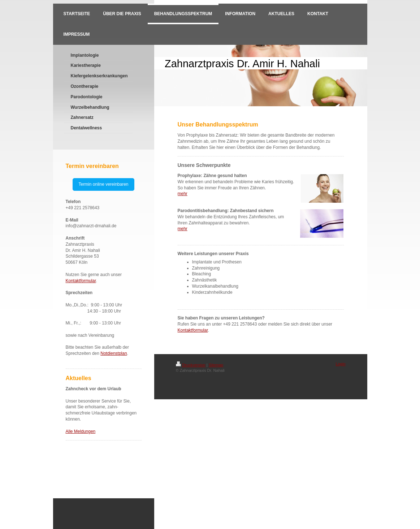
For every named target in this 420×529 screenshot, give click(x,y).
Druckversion (191, 365)
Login (341, 364)
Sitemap (216, 365)
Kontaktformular (81, 281)
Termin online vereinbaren (103, 184)
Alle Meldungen (81, 431)
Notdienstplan (114, 353)
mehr (183, 194)
